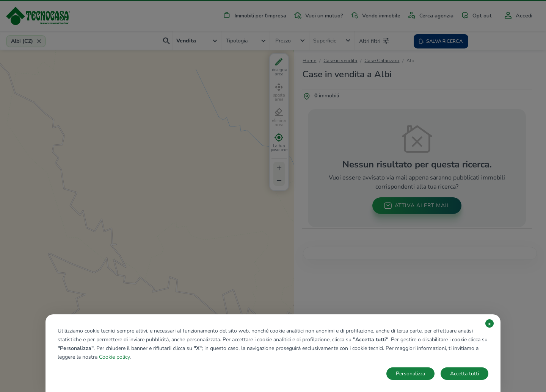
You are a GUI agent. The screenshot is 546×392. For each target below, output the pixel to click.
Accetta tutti (464, 374)
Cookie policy (114, 357)
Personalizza (410, 374)
